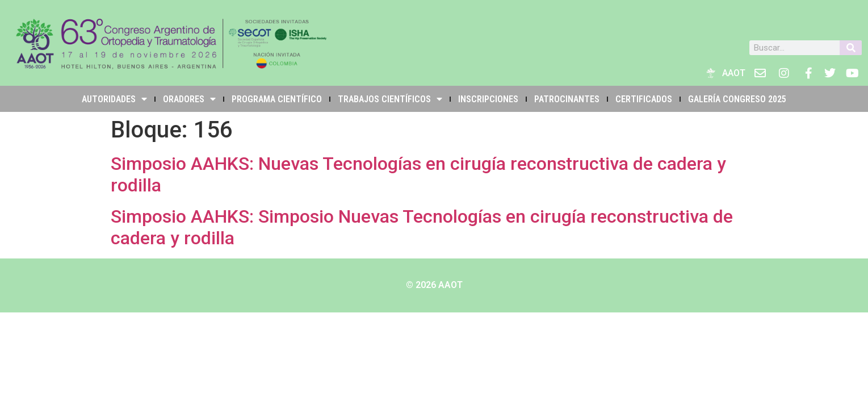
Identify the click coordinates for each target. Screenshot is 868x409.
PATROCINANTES (567, 99)
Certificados (644, 99)
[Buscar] (851, 48)
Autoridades (114, 99)
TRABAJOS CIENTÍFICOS (390, 99)
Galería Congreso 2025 (737, 99)
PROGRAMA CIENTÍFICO (277, 99)
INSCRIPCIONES (488, 99)
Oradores (189, 99)
